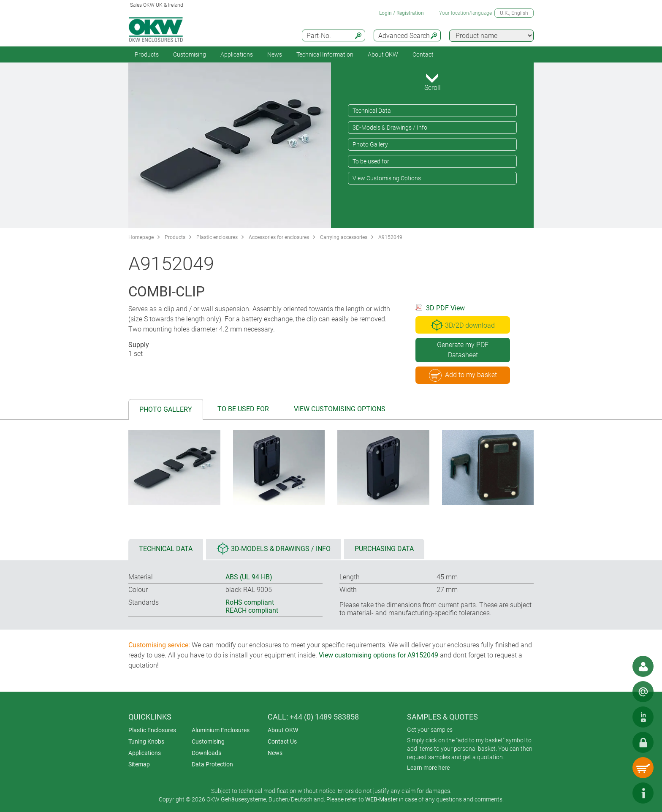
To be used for (371, 161)
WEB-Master (381, 799)
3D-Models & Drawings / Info (390, 128)
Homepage (141, 237)
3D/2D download (463, 325)
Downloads (206, 753)
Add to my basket (463, 375)
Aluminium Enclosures (221, 730)
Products (147, 54)
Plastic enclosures (217, 237)
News (275, 54)
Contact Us (282, 741)
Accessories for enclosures (279, 237)
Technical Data (372, 111)
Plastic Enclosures (152, 730)
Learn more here (428, 768)
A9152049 (390, 237)
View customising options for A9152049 (378, 655)
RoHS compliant (250, 602)
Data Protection (212, 764)
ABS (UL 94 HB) (249, 577)
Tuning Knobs (146, 741)
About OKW (283, 730)
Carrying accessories (344, 237)
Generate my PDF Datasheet (463, 350)
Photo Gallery (370, 144)
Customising (190, 54)
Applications (237, 54)
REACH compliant (252, 610)
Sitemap (139, 764)
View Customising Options (387, 178)
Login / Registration (402, 13)
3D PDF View (445, 308)
